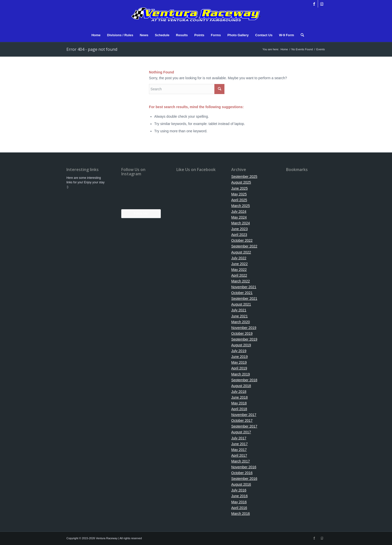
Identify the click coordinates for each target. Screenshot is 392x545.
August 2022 (241, 252)
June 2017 (239, 444)
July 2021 (239, 310)
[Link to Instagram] (322, 4)
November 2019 (244, 328)
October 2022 (242, 240)
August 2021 (241, 304)
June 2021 (239, 316)
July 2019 (239, 351)
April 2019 (239, 368)
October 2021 (242, 293)
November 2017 (244, 415)
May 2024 (239, 217)
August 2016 (241, 484)
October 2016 (242, 473)
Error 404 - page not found (92, 49)
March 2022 (241, 281)
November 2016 (244, 467)
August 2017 (241, 432)
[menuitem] (96, 35)
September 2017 (244, 426)
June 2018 (239, 397)
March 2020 (241, 322)
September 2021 (244, 299)
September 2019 (244, 339)
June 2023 (239, 229)
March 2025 (241, 206)
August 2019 (241, 345)
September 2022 (244, 246)
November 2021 (244, 287)
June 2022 (239, 264)
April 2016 (239, 508)
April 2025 (239, 200)
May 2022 (239, 270)
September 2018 (244, 380)
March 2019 (241, 374)
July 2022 (239, 258)
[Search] (301, 35)
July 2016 (239, 490)
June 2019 (239, 357)
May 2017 (239, 450)
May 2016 (239, 502)
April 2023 (239, 235)
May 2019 (239, 362)
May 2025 (239, 194)
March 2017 (241, 461)
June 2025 (239, 188)
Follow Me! (141, 214)
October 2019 (242, 333)
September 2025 (244, 177)
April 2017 (239, 455)
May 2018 (239, 403)
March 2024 (241, 223)
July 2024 (239, 212)
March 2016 (241, 514)
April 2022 (239, 275)
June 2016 (239, 496)
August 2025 (241, 182)
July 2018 (239, 392)
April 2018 (239, 409)
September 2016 (244, 479)
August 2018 (241, 386)
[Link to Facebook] (314, 4)
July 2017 (239, 438)
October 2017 (242, 421)
